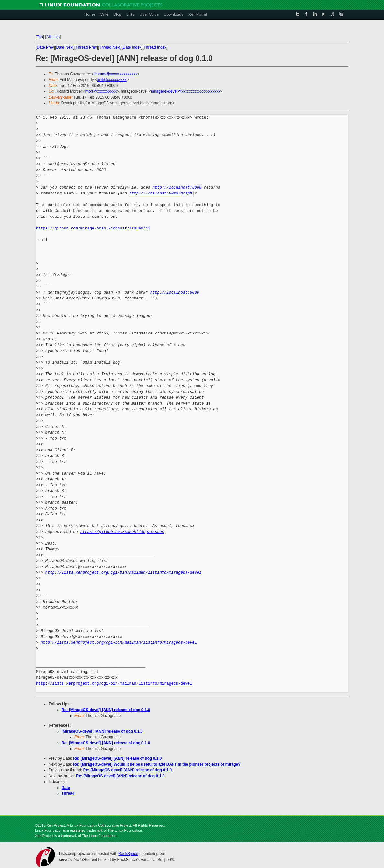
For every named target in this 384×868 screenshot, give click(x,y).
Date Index (132, 47)
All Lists (53, 37)
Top (40, 37)
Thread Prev (86, 47)
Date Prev (45, 47)
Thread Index (155, 47)
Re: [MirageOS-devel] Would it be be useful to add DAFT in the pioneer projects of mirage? (157, 764)
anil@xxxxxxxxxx (112, 80)
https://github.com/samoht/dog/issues (122, 532)
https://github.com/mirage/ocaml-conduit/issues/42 (93, 228)
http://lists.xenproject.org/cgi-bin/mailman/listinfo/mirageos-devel (123, 573)
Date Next (65, 47)
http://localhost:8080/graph (161, 193)
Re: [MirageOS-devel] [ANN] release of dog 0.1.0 (106, 710)
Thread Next (110, 47)
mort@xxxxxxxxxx (101, 91)
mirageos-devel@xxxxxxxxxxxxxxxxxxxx (186, 91)
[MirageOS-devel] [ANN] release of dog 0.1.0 (102, 731)
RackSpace (128, 854)
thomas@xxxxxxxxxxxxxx (115, 74)
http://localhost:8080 (177, 188)
